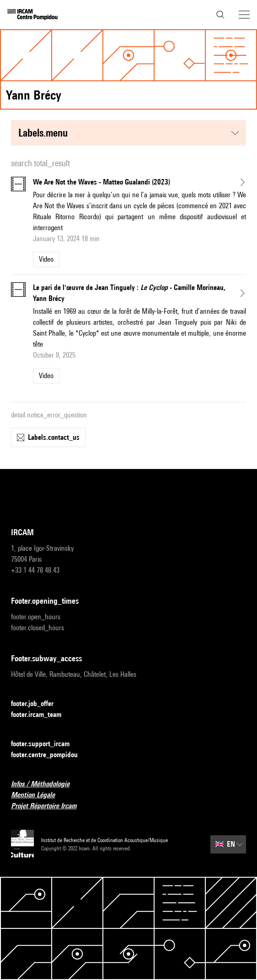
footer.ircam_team (42, 715)
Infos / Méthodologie (46, 784)
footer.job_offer (38, 704)
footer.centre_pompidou (50, 755)
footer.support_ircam (46, 744)
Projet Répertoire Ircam (49, 806)
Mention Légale (38, 795)
